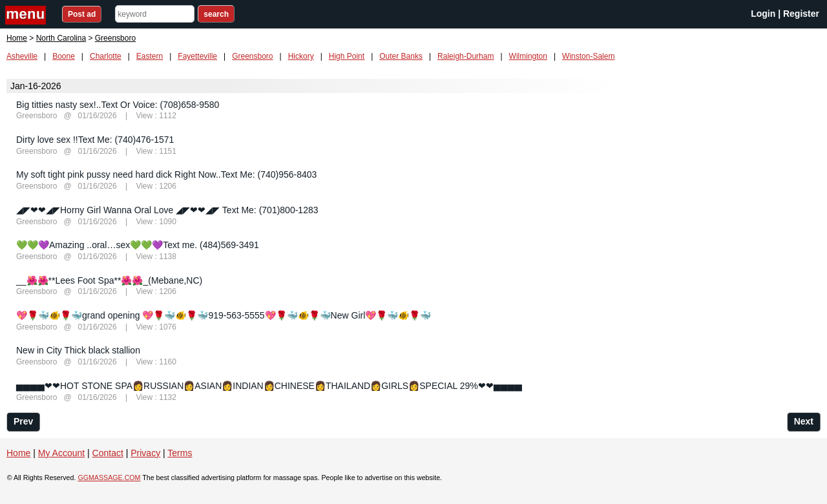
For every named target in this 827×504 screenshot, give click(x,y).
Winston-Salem (588, 56)
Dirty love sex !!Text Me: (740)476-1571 (95, 140)
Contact (108, 453)
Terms (180, 453)
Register (801, 14)
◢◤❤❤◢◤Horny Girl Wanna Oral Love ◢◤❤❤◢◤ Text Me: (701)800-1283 (167, 210)
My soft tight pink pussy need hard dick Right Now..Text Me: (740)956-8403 (166, 174)
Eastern (150, 56)
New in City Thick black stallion (78, 350)
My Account (61, 453)
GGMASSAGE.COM (109, 478)
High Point (347, 56)
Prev (23, 421)
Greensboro (252, 56)
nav (27, 15)
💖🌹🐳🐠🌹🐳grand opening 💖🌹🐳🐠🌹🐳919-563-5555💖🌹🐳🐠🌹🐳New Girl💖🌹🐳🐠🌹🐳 (224, 315)
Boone (64, 56)
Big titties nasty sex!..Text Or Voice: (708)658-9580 (118, 105)
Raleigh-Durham (466, 56)
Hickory (301, 56)
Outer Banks (401, 56)
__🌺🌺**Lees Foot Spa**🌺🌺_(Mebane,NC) (109, 280)
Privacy (145, 453)
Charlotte (106, 56)
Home (17, 38)
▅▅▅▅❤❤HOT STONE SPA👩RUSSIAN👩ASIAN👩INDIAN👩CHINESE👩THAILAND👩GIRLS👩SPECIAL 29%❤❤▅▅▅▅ (269, 386)
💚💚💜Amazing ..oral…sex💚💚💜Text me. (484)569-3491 (138, 245)
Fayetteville (197, 56)
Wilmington (528, 56)
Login (763, 14)
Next (804, 421)
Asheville (22, 56)
